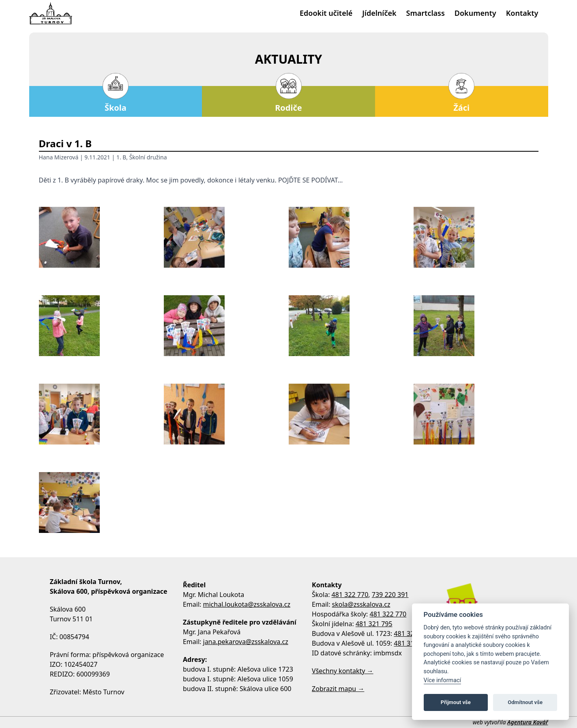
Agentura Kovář (528, 722)
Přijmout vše (456, 702)
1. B (121, 157)
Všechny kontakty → (343, 671)
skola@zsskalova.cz (361, 604)
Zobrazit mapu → (338, 689)
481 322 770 (350, 595)
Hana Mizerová (59, 157)
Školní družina (148, 157)
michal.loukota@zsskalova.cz (247, 604)
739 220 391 (390, 595)
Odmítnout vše (525, 702)
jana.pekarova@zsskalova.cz (246, 642)
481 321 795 (374, 624)
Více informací (443, 680)
